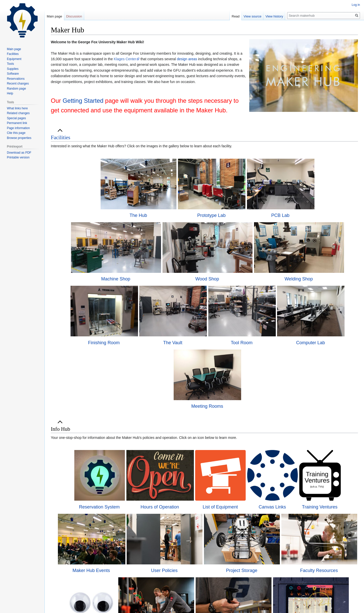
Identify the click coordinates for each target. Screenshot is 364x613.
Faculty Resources (319, 570)
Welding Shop (299, 279)
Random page (16, 89)
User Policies (164, 570)
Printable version (18, 157)
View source (253, 16)
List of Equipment (220, 507)
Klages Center (125, 59)
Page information (18, 128)
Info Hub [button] (60, 429)
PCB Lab (280, 215)
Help (10, 93)
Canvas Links (272, 507)
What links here (17, 108)
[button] (61, 137)
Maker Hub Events (91, 570)
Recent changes (18, 84)
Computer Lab (310, 343)
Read (236, 16)
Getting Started (83, 101)
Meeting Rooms (207, 406)
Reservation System (99, 507)
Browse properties (19, 138)
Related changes (18, 113)
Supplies (13, 69)
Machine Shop (116, 279)
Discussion (74, 16)
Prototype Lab (211, 215)
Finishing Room (104, 343)
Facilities (61, 137)
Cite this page (16, 133)
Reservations (16, 79)
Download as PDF (19, 153)
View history (274, 16)
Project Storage (242, 570)
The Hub (138, 215)
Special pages (16, 118)
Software (13, 74)
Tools (10, 64)
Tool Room (242, 343)
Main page (54, 16)
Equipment (14, 59)
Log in (356, 5)
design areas (187, 59)
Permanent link (17, 123)
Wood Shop (207, 279)
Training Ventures (320, 507)
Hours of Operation (160, 507)
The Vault (173, 343)
